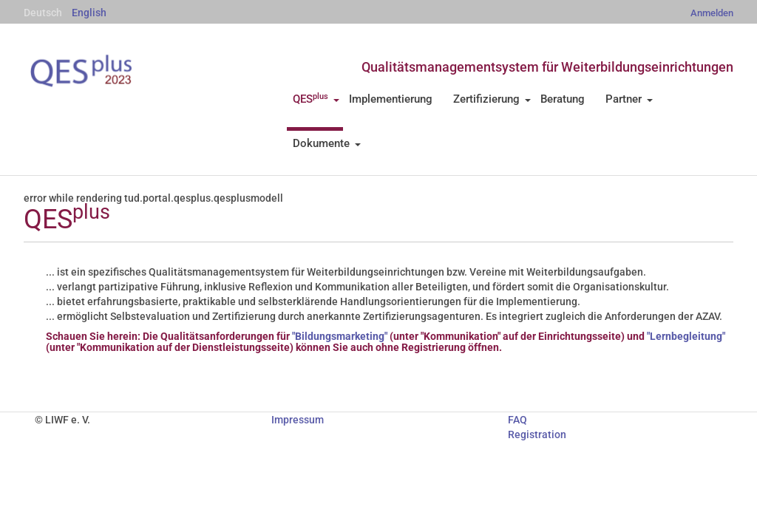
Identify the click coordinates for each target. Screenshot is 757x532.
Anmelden (712, 13)
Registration (537, 434)
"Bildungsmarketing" (340, 336)
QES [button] (316, 99)
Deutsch (43, 13)
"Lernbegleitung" (686, 336)
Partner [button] (629, 99)
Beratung (563, 99)
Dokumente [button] (327, 143)
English (89, 13)
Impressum (298, 420)
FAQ (517, 420)
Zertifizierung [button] (492, 99)
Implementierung (391, 99)
